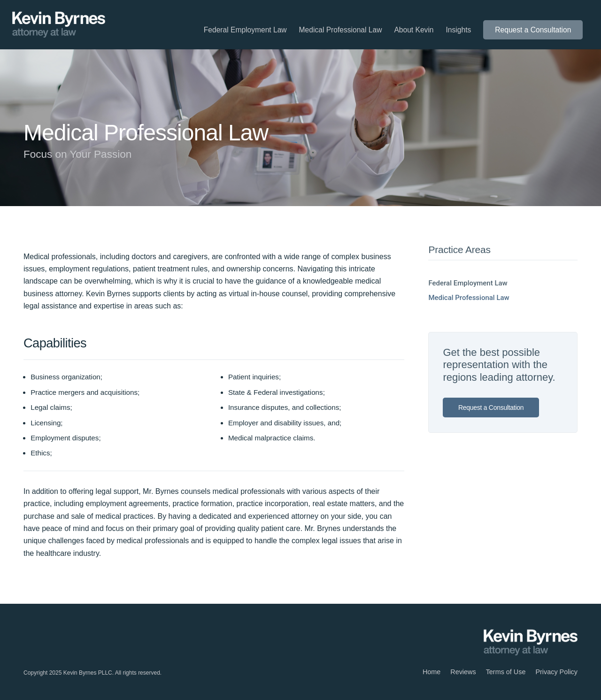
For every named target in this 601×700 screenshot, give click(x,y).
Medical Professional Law (469, 298)
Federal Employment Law (468, 283)
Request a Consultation (491, 408)
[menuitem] (245, 30)
